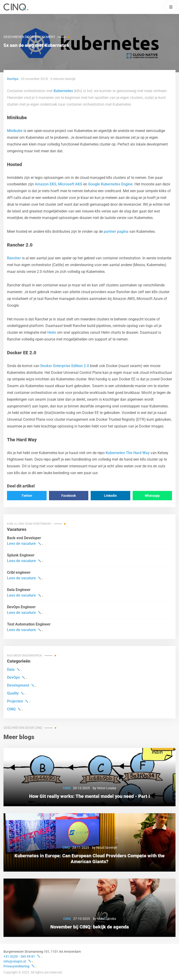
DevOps (13, 677)
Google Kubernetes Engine (110, 184)
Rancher (14, 258)
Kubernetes (63, 91)
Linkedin (110, 496)
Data (11, 669)
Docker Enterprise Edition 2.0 (65, 366)
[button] (171, 7)
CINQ (11, 709)
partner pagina (116, 231)
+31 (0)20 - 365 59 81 (19, 956)
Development (18, 685)
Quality (13, 693)
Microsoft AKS (70, 184)
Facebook (69, 496)
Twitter (27, 496)
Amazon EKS (46, 184)
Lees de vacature (21, 544)
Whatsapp (152, 496)
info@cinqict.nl (15, 961)
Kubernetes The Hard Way (128, 453)
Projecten (15, 701)
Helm (52, 332)
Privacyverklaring (16, 966)
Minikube (15, 131)
